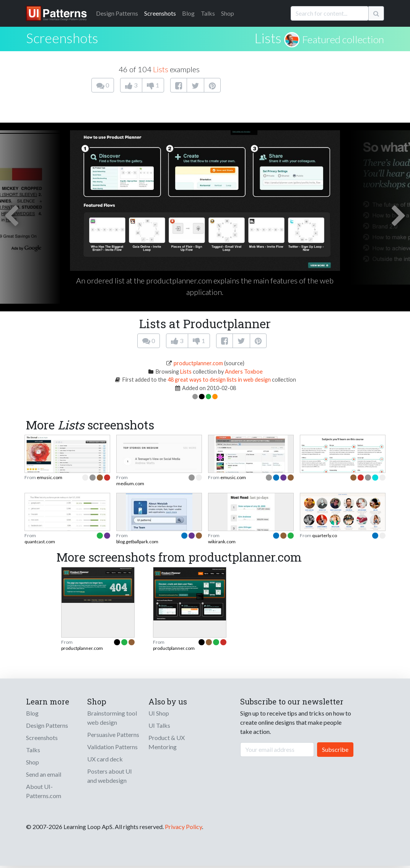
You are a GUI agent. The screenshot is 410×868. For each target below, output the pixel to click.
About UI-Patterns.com (44, 791)
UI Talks (159, 725)
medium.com (130, 483)
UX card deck (105, 759)
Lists (268, 38)
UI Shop (159, 713)
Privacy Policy (183, 827)
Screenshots (160, 13)
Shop (228, 13)
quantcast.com (40, 542)
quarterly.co (325, 535)
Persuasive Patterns (113, 734)
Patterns (117, 13)
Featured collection (343, 39)
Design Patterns (47, 725)
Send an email (44, 774)
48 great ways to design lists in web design (219, 380)
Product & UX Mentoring (167, 742)
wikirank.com (222, 542)
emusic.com (50, 477)
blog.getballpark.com (137, 542)
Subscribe (335, 749)
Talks (208, 13)
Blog (188, 13)
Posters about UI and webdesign (110, 776)
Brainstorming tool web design (112, 718)
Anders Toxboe (244, 372)
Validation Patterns (112, 747)
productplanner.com (198, 363)
